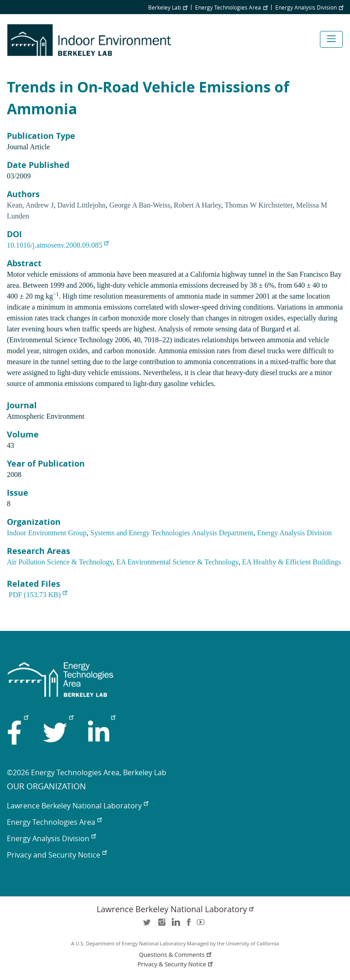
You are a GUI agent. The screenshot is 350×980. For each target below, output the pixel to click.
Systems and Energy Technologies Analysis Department (172, 533)
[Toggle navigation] (331, 39)
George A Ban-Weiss (140, 205)
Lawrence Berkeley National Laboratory (77, 806)
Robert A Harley (197, 205)
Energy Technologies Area (231, 7)
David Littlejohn (82, 205)
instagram (161, 925)
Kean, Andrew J (30, 205)
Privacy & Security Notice (176, 964)
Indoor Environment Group (47, 533)
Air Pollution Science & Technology (60, 562)
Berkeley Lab (168, 7)
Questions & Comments (176, 955)
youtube (202, 925)
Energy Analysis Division (309, 7)
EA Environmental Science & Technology (177, 562)
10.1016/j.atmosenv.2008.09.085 (58, 245)
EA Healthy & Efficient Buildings (291, 562)
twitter (148, 925)
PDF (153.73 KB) (38, 595)
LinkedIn (175, 925)
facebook (189, 925)
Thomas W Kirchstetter (259, 205)
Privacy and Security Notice (57, 855)
